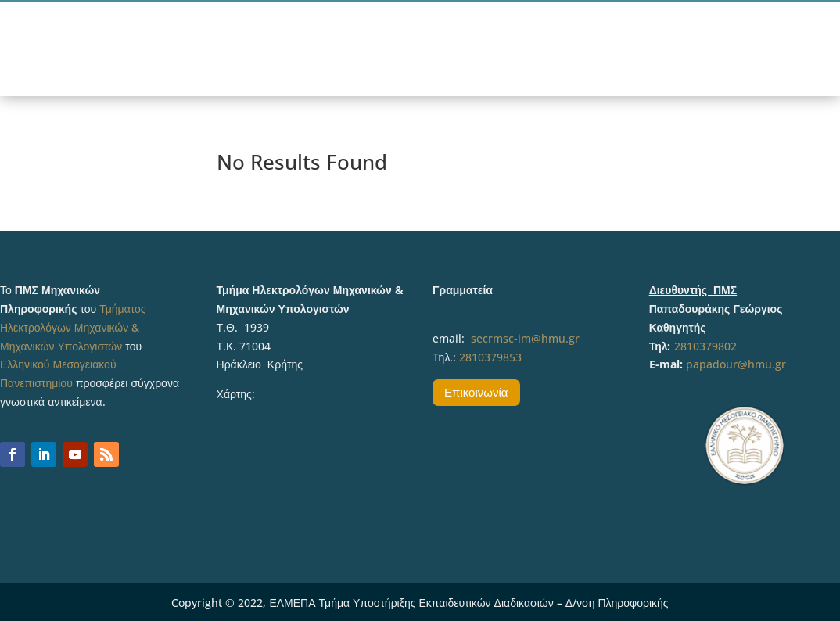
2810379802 (705, 346)
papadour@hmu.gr (736, 364)
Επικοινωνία (476, 392)
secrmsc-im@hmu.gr (525, 338)
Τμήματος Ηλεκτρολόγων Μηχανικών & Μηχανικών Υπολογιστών (73, 327)
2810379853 (490, 357)
